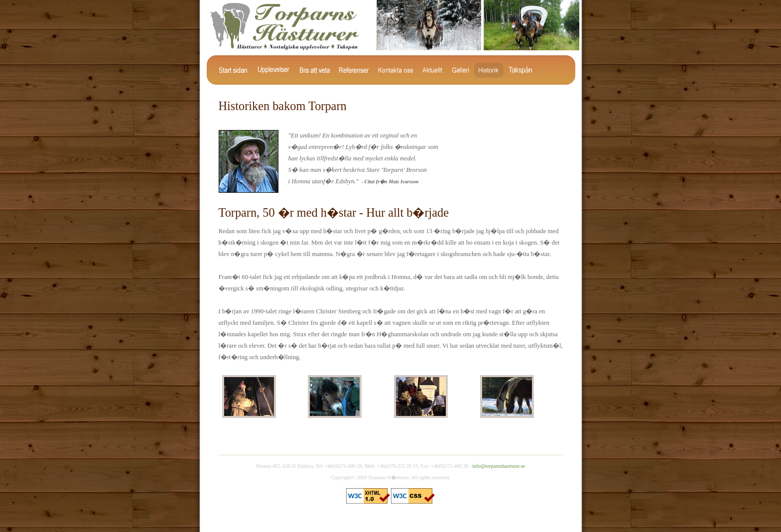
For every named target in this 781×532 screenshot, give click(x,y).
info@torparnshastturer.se (499, 466)
